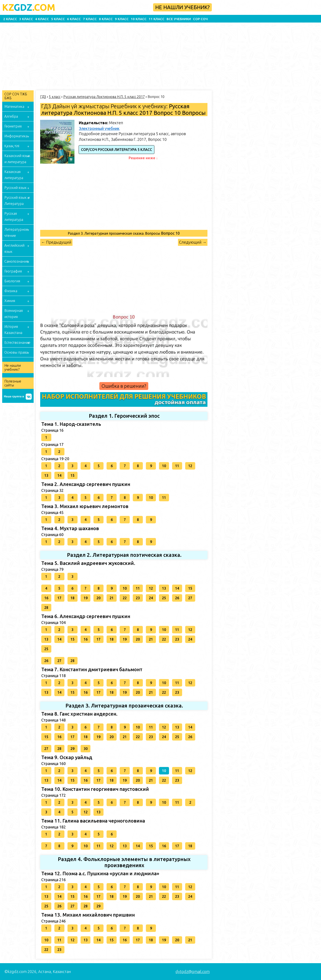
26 (177, 598)
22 (125, 598)
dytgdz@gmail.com (193, 971)
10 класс (139, 19)
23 (138, 598)
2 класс (10, 19)
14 (59, 475)
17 (59, 598)
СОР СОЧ (200, 19)
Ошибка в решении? (124, 386)
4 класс (42, 19)
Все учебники (179, 19)
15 (72, 475)
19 (86, 598)
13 (46, 475)
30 (86, 749)
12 (190, 466)
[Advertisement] (133, 55)
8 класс (106, 19)
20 (98, 598)
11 (177, 466)
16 (46, 598)
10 (164, 466)
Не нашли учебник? (182, 7)
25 (164, 598)
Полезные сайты (13, 383)
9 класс (122, 19)
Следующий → (193, 242)
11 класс (157, 19)
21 (112, 598)
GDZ (29, 7)
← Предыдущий (56, 242)
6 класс (74, 19)
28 (46, 608)
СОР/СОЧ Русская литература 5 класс (116, 150)
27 (190, 598)
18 (72, 598)
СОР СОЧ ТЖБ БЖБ (16, 96)
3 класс (26, 19)
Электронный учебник (99, 128)
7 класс (90, 19)
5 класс (58, 19)
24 (151, 598)
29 (72, 749)
